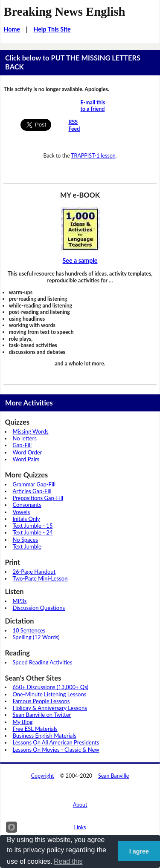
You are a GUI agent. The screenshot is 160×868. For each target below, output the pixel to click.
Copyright (43, 776)
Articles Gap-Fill (32, 491)
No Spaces (25, 540)
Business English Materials (44, 736)
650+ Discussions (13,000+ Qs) (50, 687)
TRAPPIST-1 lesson (93, 156)
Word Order (27, 452)
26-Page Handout (34, 572)
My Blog (22, 722)
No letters (24, 438)
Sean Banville (113, 776)
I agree (139, 851)
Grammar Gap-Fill (34, 484)
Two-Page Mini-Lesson (40, 578)
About (80, 805)
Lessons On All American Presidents (56, 742)
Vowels (21, 512)
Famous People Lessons (41, 701)
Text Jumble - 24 (32, 532)
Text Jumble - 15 (32, 526)
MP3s (19, 601)
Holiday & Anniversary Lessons (49, 708)
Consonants (27, 505)
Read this (68, 861)
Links (80, 827)
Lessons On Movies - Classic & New (56, 750)
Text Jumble (27, 546)
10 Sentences (29, 630)
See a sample (80, 260)
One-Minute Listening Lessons (49, 694)
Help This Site (52, 29)
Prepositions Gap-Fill (38, 498)
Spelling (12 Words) (36, 637)
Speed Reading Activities (42, 662)
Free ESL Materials (35, 729)
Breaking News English (64, 11)
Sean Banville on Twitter (42, 715)
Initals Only (26, 519)
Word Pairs (26, 459)
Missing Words (30, 431)
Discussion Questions (39, 608)
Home (12, 29)
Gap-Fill (22, 445)
